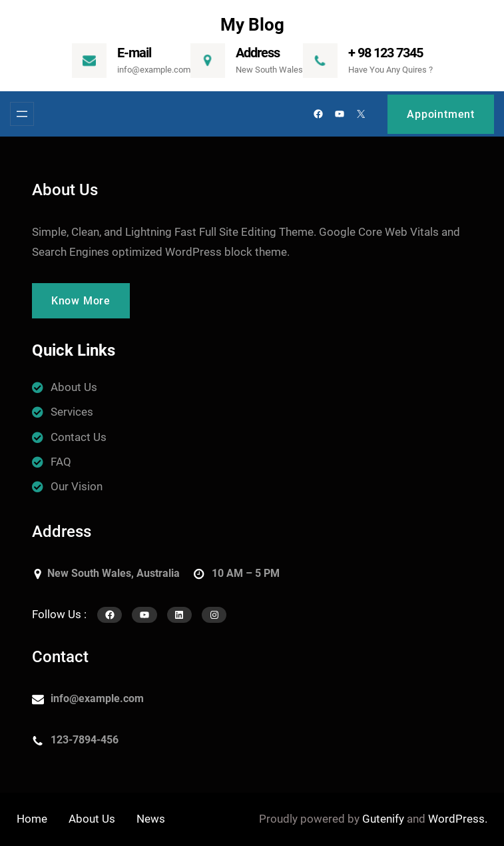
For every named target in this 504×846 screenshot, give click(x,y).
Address (258, 53)
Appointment (441, 114)
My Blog (252, 25)
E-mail (134, 53)
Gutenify (383, 819)
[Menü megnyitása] (22, 114)
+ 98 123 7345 (385, 53)
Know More (81, 301)
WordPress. (458, 819)
